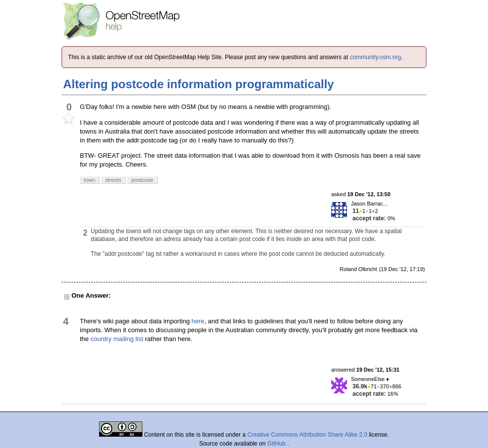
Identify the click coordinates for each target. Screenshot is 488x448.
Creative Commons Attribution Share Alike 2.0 (307, 435)
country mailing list (117, 339)
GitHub (277, 444)
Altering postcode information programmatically (198, 84)
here (198, 321)
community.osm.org (376, 57)
